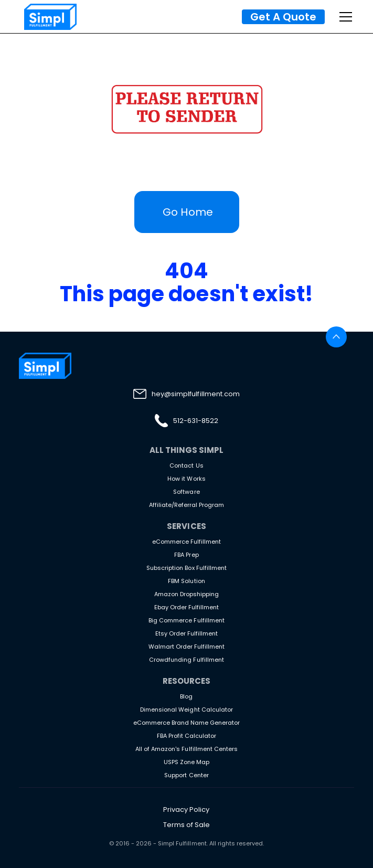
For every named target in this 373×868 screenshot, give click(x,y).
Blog (186, 696)
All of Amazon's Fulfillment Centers (186, 749)
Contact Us (186, 465)
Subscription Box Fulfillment (186, 568)
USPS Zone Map (186, 762)
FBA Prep (186, 555)
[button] (344, 17)
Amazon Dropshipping (186, 594)
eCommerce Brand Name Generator (187, 723)
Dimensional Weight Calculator (186, 710)
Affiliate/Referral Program (187, 505)
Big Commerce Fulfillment (186, 620)
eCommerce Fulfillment (186, 542)
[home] (48, 17)
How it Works (186, 479)
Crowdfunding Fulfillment (186, 660)
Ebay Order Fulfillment (186, 607)
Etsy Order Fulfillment (186, 633)
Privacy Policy (186, 809)
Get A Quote (283, 17)
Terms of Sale (186, 825)
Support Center (186, 775)
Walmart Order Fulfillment (187, 647)
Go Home (188, 212)
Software (186, 492)
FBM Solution (186, 581)
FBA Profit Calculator (186, 736)
